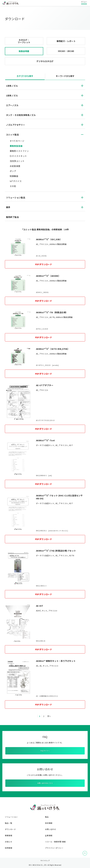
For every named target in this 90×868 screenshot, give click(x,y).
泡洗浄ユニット (17, 161)
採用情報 (9, 848)
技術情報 (49, 823)
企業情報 (49, 835)
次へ (49, 716)
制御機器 (14, 176)
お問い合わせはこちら (45, 783)
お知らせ (9, 842)
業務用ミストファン (19, 151)
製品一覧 (9, 823)
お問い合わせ (50, 829)
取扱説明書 (24, 51)
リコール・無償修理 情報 (55, 842)
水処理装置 (15, 166)
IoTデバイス (16, 181)
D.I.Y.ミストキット (18, 156)
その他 (13, 186)
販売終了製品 (12, 217)
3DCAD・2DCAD (66, 51)
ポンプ (13, 171)
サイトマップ (45, 861)
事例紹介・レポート (66, 41)
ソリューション (11, 817)
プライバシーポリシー (54, 848)
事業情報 (9, 835)
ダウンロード (10, 829)
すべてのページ (17, 141)
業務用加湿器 (16, 146)
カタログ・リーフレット (24, 41)
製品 (47, 817)
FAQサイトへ (45, 751)
